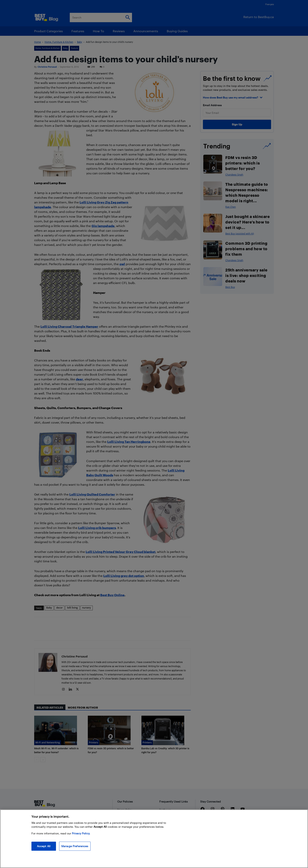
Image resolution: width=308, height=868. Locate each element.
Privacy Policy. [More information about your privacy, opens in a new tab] (81, 833)
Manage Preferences (75, 846)
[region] (154, 839)
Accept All (44, 846)
